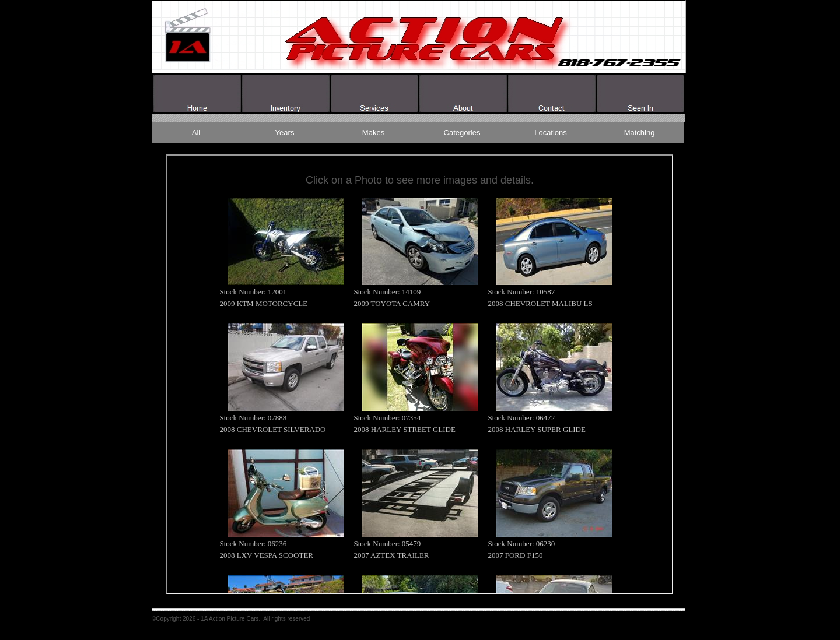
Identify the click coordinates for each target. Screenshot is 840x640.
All (196, 133)
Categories (462, 133)
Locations (551, 133)
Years (285, 133)
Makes (373, 133)
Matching (640, 133)
